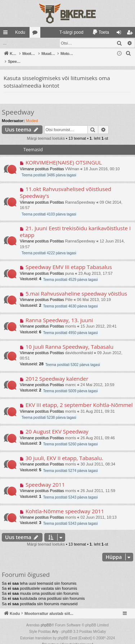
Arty (55, 624)
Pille (69, 292)
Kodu (20, 32)
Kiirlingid (7, 34)
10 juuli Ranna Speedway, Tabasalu (69, 339)
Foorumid (36, 34)
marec (71, 377)
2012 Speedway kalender (57, 371)
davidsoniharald (79, 345)
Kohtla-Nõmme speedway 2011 (65, 504)
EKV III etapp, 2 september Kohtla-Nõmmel (79, 397)
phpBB (46, 618)
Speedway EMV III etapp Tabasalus (69, 259)
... (5, 43)
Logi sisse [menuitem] (120, 34)
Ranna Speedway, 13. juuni (59, 312)
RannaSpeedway (80, 195)
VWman (72, 161)
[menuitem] (68, 32)
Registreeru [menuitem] (131, 34)
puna (69, 266)
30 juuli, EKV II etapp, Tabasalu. (64, 450)
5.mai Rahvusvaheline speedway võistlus (76, 286)
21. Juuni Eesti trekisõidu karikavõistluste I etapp (75, 224)
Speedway (18, 105)
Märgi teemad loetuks (46, 131)
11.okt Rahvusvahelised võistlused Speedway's (66, 185)
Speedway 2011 (45, 477)
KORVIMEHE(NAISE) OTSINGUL (64, 155)
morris (71, 319)
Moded (32, 113)
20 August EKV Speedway (57, 424)
